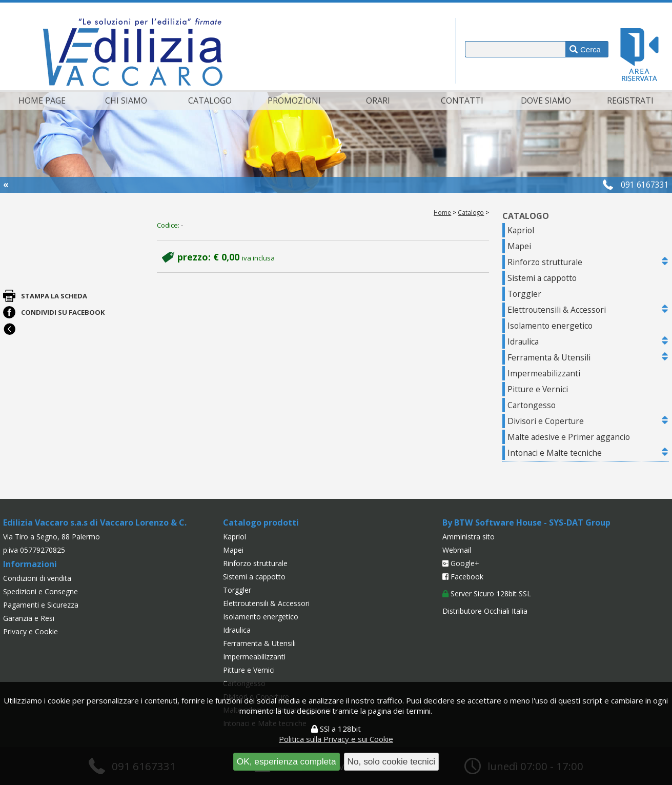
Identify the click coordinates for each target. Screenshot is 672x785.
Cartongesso (532, 405)
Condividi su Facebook (63, 312)
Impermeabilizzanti (544, 373)
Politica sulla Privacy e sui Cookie (336, 739)
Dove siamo (546, 100)
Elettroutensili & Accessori (557, 310)
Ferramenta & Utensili (549, 357)
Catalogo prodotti (261, 522)
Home (442, 212)
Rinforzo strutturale (545, 262)
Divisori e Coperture (546, 421)
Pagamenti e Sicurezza (41, 605)
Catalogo (210, 100)
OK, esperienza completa (287, 761)
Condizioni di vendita (37, 578)
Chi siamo (126, 100)
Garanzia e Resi (29, 618)
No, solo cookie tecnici (392, 761)
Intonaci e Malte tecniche (555, 453)
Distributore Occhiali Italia (485, 611)
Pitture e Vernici (538, 389)
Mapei (519, 246)
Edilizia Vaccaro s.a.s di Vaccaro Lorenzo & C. (95, 522)
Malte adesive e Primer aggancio (569, 437)
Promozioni (294, 100)
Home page (42, 100)
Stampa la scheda (54, 296)
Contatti (462, 100)
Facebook (463, 577)
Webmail (457, 550)
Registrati (630, 100)
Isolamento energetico (550, 326)
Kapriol (521, 230)
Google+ (461, 563)
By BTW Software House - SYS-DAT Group (526, 522)
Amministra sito (469, 537)
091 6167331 (645, 185)
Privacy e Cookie (30, 631)
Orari (378, 100)
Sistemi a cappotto (542, 278)
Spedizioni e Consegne (40, 591)
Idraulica (523, 341)
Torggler (524, 294)
